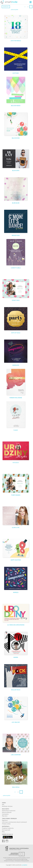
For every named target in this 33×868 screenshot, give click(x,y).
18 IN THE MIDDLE (16, 41)
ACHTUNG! (16, 73)
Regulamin (5, 820)
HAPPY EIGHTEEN (16, 560)
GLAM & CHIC (16, 527)
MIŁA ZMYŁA (16, 787)
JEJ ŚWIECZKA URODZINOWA (16, 625)
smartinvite (6, 7)
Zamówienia (5, 814)
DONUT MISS (16, 300)
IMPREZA (16, 592)
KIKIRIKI (16, 657)
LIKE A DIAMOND (16, 755)
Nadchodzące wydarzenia (9, 811)
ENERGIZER (16, 365)
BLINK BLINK (16, 203)
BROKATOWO (16, 235)
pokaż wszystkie (15, 10)
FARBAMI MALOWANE (16, 398)
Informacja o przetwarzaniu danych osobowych (14, 822)
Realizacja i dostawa (7, 806)
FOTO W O (16, 463)
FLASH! (16, 430)
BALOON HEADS (16, 106)
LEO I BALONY (16, 722)
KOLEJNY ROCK (16, 690)
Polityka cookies (6, 824)
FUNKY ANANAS (16, 495)
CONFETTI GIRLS (16, 268)
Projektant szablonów (8, 828)
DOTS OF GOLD (16, 333)
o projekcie (24, 865)
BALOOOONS (16, 138)
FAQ (3, 804)
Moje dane (5, 816)
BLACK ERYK (16, 170)
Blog (3, 832)
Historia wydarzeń (7, 812)
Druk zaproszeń (6, 830)
